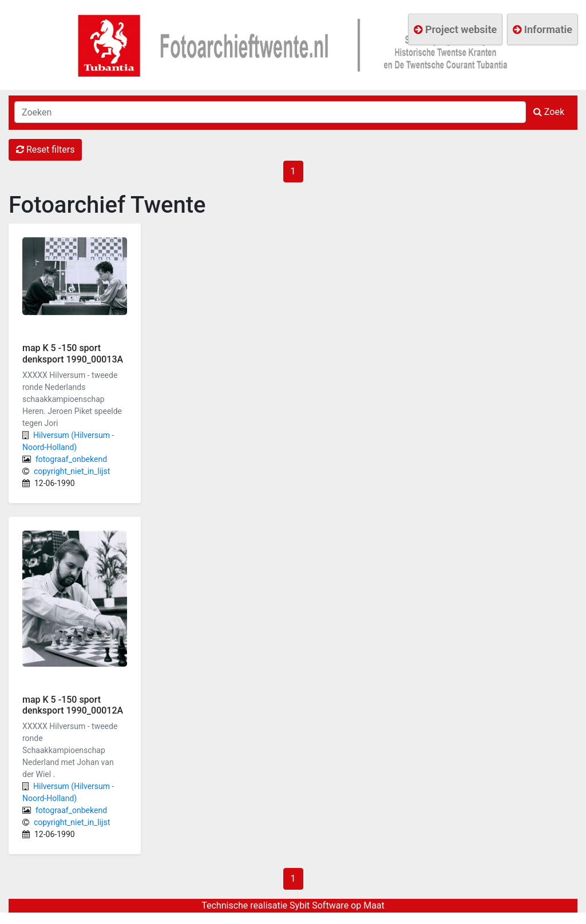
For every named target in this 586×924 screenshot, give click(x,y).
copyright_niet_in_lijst (72, 471)
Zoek (549, 112)
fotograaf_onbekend (71, 459)
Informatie (543, 29)
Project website (455, 29)
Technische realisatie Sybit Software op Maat (293, 905)
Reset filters (45, 150)
